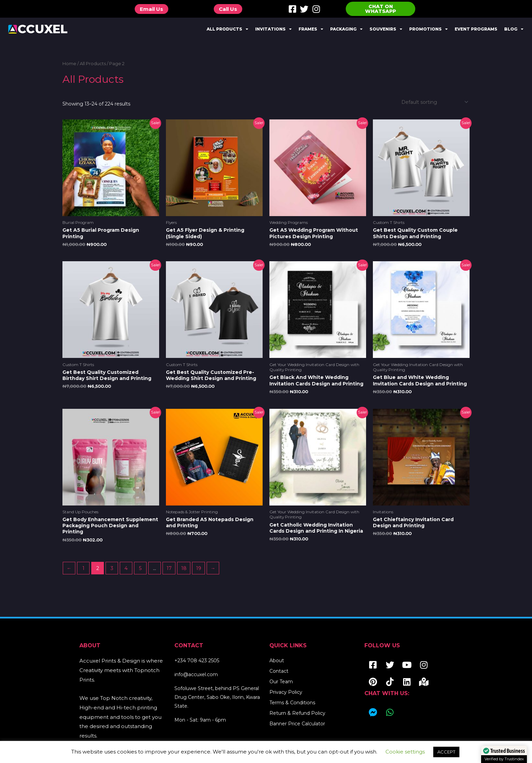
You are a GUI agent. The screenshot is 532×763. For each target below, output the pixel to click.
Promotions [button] (429, 29)
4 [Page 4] (126, 568)
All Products (93, 64)
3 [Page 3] (112, 568)
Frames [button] (311, 29)
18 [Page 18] (184, 568)
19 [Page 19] (199, 568)
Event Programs (476, 29)
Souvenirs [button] (386, 29)
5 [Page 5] (140, 568)
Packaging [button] (346, 29)
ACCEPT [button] (446, 752)
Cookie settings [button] (405, 752)
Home (69, 64)
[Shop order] (434, 102)
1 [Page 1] (83, 568)
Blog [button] (514, 29)
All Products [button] (227, 29)
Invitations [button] (273, 29)
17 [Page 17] (169, 568)
